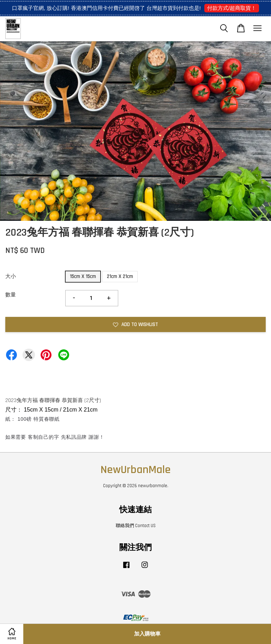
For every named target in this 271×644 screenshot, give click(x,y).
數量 (11, 295)
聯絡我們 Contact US (136, 526)
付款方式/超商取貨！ (232, 8)
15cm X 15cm (83, 276)
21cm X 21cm (120, 276)
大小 (11, 276)
